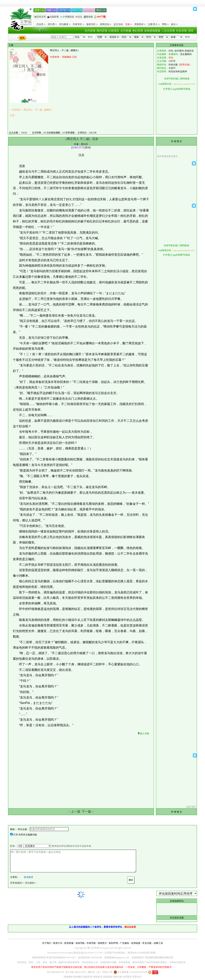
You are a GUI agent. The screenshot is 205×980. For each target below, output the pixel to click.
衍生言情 (181, 31)
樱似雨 (84, 144)
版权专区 (92, 24)
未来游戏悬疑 (152, 31)
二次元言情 (168, 31)
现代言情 (102, 31)
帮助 (165, 24)
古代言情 (90, 31)
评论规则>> (31, 883)
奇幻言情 (138, 31)
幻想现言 (114, 31)
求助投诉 (140, 24)
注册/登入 (154, 24)
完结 (191, 31)
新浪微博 (28, 877)
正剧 (74, 57)
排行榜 (52, 24)
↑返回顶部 (191, 807)
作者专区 (78, 24)
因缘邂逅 (67, 57)
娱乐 (174, 24)
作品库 (41, 24)
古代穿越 (126, 31)
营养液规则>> (17, 883)
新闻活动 (106, 24)
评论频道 (65, 24)
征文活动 (118, 24)
